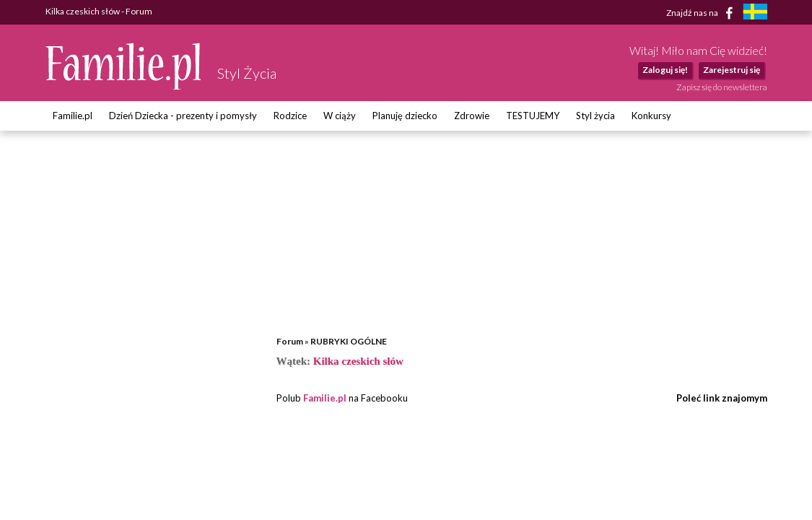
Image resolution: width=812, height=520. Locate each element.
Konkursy (651, 116)
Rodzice (290, 116)
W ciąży (340, 116)
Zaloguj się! (665, 70)
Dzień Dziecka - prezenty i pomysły (183, 116)
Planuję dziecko (405, 116)
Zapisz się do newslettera (722, 87)
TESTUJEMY (533, 116)
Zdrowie (472, 116)
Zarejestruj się (732, 70)
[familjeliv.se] (755, 13)
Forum (290, 341)
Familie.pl (73, 116)
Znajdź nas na (702, 13)
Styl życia (595, 116)
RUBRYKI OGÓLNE (349, 341)
